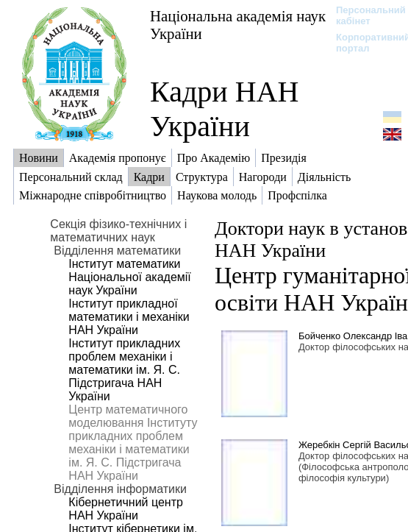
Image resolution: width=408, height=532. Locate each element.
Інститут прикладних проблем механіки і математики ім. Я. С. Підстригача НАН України (124, 370)
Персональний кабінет (364, 15)
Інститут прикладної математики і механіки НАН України (129, 317)
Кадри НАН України (224, 109)
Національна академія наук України (238, 25)
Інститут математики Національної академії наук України (129, 277)
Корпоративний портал (364, 43)
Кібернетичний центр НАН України (126, 509)
